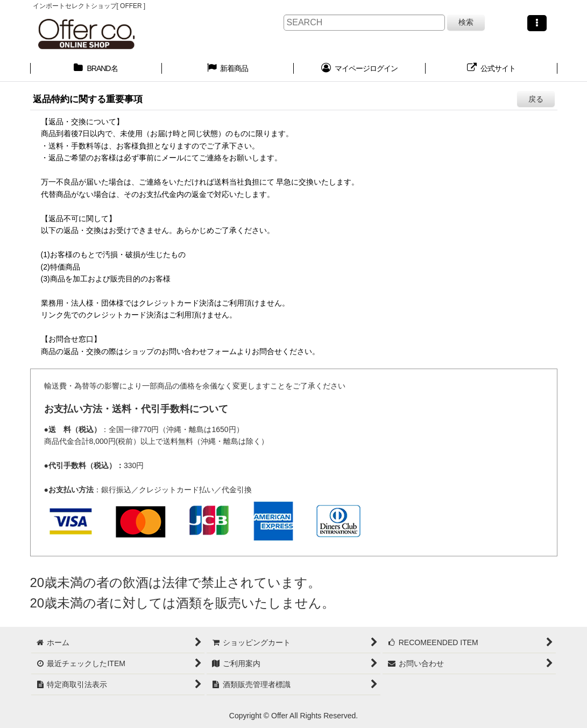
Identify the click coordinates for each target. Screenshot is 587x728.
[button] (537, 23)
